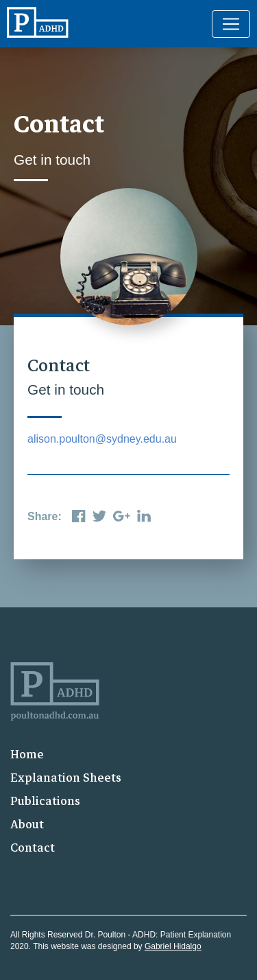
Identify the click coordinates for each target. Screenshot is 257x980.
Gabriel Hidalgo (173, 946)
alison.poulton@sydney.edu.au (102, 439)
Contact (33, 848)
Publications (45, 801)
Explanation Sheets (66, 778)
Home (27, 755)
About (27, 825)
